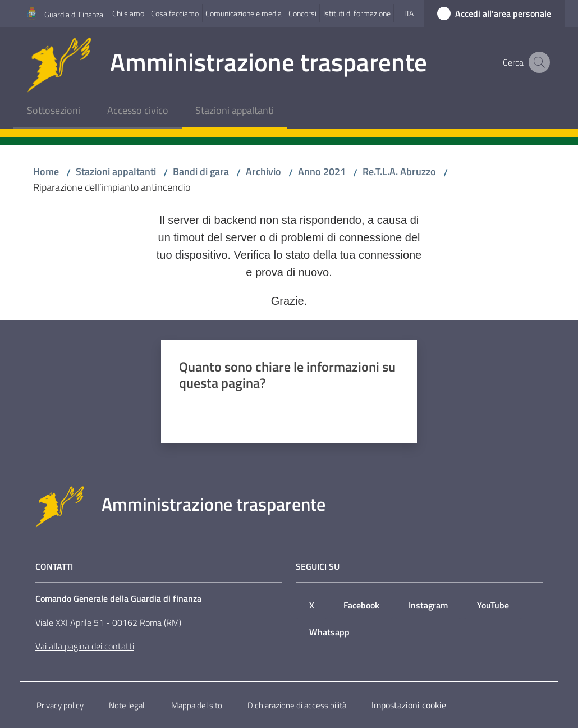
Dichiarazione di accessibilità (297, 705)
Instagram (428, 605)
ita (409, 13)
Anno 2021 (322, 171)
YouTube (493, 605)
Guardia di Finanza (74, 14)
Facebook (361, 605)
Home (46, 171)
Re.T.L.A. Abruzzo (399, 171)
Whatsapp (329, 632)
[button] (538, 62)
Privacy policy (60, 705)
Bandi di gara (201, 171)
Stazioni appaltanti (116, 171)
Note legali (127, 705)
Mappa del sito (197, 705)
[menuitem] (54, 111)
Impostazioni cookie (409, 705)
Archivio (263, 171)
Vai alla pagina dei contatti (85, 646)
